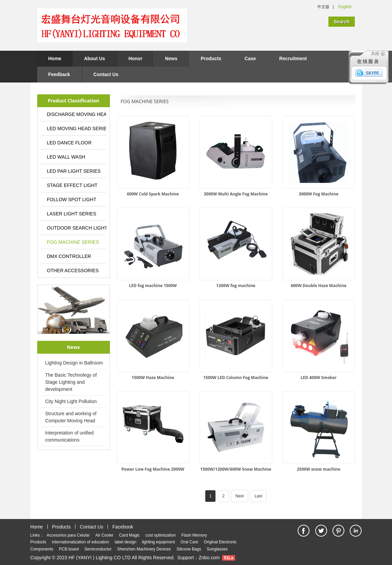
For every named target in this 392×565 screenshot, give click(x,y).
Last (259, 496)
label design (125, 542)
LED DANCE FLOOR (69, 143)
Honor (135, 58)
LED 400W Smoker (319, 378)
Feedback (59, 74)
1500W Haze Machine (153, 378)
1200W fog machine (236, 286)
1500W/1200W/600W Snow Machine (236, 469)
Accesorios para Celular (68, 535)
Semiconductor (98, 549)
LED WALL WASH (66, 157)
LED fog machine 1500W (153, 286)
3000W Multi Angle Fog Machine (236, 194)
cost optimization (160, 535)
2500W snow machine (319, 469)
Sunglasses (217, 549)
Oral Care (189, 542)
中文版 (323, 7)
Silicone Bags (189, 549)
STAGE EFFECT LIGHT (72, 185)
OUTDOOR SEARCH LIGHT (77, 228)
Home (55, 58)
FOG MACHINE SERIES (73, 242)
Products (211, 58)
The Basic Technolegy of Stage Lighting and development (71, 382)
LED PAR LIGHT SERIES (74, 171)
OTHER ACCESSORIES (73, 270)
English (345, 7)
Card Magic (129, 535)
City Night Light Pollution (71, 401)
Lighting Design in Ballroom (74, 363)
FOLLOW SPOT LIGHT (72, 199)
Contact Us (106, 74)
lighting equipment (158, 542)
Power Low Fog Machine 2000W (153, 469)
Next (240, 496)
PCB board (69, 549)
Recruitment (293, 58)
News (171, 58)
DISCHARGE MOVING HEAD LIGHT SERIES (77, 114)
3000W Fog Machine (318, 194)
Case (250, 58)
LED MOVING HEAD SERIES (77, 128)
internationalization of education (81, 542)
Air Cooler (104, 535)
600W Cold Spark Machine (153, 194)
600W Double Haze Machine (319, 286)
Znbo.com (209, 558)
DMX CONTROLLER (69, 256)
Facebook (123, 527)
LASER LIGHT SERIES (72, 214)
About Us (94, 58)
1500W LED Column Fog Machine (236, 378)
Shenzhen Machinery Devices (144, 549)
